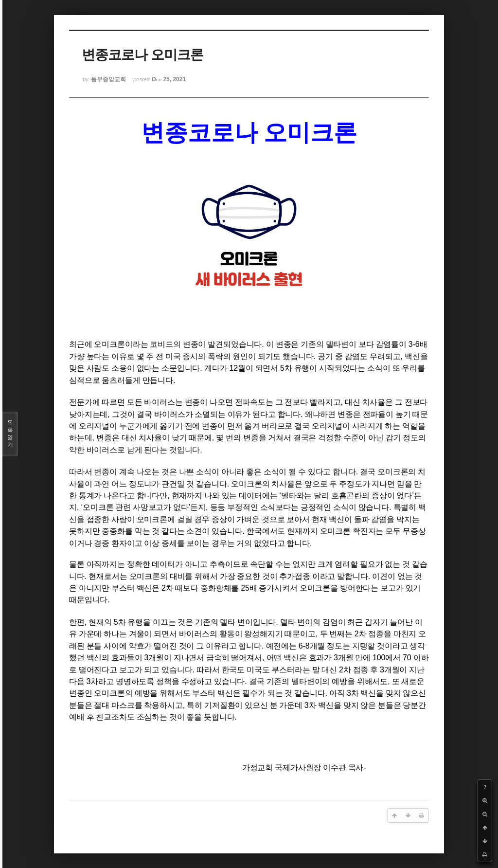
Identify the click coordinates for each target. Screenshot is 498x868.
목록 (10, 434)
